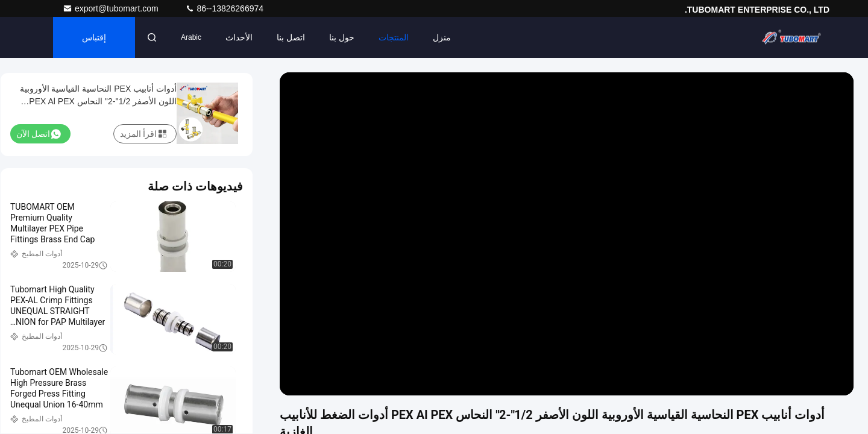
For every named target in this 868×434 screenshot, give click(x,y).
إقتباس (94, 37)
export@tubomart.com (112, 8)
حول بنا (342, 37)
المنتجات (394, 37)
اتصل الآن (39, 134)
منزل (442, 37)
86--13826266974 (224, 8)
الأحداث (239, 37)
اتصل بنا (291, 37)
